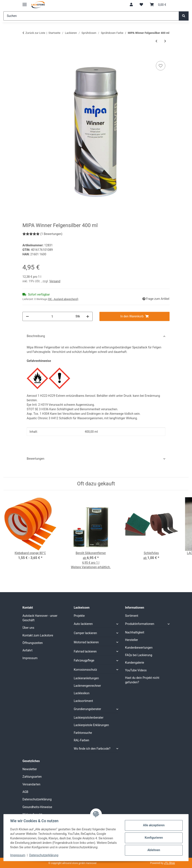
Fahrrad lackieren (85, 651)
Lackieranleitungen (86, 678)
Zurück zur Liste (35, 33)
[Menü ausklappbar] (25, 3)
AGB (25, 792)
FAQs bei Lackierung (139, 655)
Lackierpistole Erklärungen (91, 725)
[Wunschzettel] (141, 5)
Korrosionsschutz (85, 670)
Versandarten (31, 784)
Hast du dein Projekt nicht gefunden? (142, 680)
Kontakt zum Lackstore (38, 635)
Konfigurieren (153, 838)
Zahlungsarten (32, 777)
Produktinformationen (140, 624)
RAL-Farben (81, 740)
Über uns (28, 628)
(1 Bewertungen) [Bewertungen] (42, 234)
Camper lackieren (85, 633)
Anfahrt (27, 650)
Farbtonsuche (83, 733)
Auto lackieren (83, 624)
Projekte (79, 616)
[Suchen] (91, 16)
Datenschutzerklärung (44, 855)
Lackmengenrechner (87, 686)
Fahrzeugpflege (84, 660)
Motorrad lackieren (86, 642)
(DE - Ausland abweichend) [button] (63, 299)
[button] (131, 5)
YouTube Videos (136, 670)
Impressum (18, 855)
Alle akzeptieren (153, 825)
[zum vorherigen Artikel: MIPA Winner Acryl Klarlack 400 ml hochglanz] (156, 41)
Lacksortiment (83, 701)
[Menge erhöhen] (88, 316)
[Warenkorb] (158, 5)
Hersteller (131, 640)
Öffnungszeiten (33, 643)
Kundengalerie (135, 663)
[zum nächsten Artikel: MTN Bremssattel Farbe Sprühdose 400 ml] (165, 41)
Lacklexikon (82, 693)
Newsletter (30, 769)
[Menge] (52, 316)
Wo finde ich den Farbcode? (92, 749)
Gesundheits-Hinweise (37, 807)
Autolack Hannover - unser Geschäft (40, 618)
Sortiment (132, 616)
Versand (55, 281)
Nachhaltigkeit (135, 632)
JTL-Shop (169, 863)
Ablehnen (153, 850)
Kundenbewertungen (139, 648)
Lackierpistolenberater (89, 718)
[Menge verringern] (27, 316)
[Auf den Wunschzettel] (161, 66)
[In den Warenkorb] (26, 55)
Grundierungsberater (87, 709)
